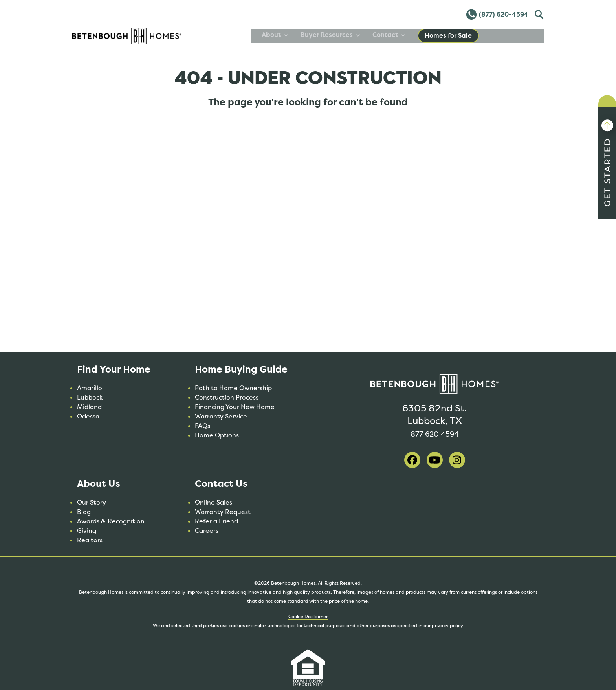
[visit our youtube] (435, 460)
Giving (87, 531)
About (340, 35)
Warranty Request (223, 512)
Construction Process (227, 397)
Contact (454, 35)
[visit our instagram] (457, 460)
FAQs (203, 426)
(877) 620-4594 (497, 15)
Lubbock (90, 397)
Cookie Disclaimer (308, 617)
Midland (89, 407)
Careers (207, 531)
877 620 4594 (434, 433)
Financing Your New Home (235, 407)
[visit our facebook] (412, 460)
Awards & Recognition (111, 521)
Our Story (92, 502)
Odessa (88, 416)
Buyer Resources (395, 35)
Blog (84, 512)
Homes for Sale (513, 36)
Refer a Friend (216, 521)
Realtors (90, 540)
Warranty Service (221, 416)
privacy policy (447, 626)
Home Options (217, 435)
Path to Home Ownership (233, 388)
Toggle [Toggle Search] (538, 13)
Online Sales (214, 502)
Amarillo (90, 388)
